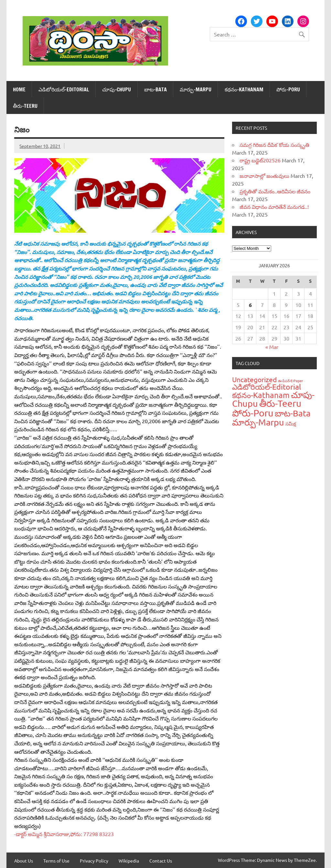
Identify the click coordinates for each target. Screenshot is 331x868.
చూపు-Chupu (117, 89)
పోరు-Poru (288, 89)
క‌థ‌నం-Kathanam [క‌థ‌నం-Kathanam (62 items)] (261, 395)
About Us (24, 861)
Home (19, 89)
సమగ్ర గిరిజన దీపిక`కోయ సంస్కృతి (274, 145)
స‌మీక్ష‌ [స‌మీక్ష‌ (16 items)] (291, 424)
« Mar (272, 347)
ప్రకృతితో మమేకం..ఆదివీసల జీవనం (275, 191)
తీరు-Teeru (25, 106)
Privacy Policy (94, 861)
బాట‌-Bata (155, 89)
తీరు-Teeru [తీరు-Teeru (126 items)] (280, 403)
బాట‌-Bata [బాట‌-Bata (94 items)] (293, 413)
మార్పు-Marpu (196, 89)
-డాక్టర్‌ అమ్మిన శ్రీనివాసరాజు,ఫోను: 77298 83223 (64, 834)
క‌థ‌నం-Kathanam (244, 89)
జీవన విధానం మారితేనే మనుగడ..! (274, 207)
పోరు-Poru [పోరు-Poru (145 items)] (253, 413)
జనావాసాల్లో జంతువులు (264, 176)
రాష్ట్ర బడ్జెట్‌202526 (260, 160)
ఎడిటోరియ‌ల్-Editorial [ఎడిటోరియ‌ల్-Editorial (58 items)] (267, 387)
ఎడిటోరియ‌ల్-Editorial (64, 89)
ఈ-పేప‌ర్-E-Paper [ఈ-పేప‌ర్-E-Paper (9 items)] (290, 381)
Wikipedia (129, 861)
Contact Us (161, 861)
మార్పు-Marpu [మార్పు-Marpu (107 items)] (258, 422)
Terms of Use (56, 861)
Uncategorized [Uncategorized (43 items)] (254, 379)
